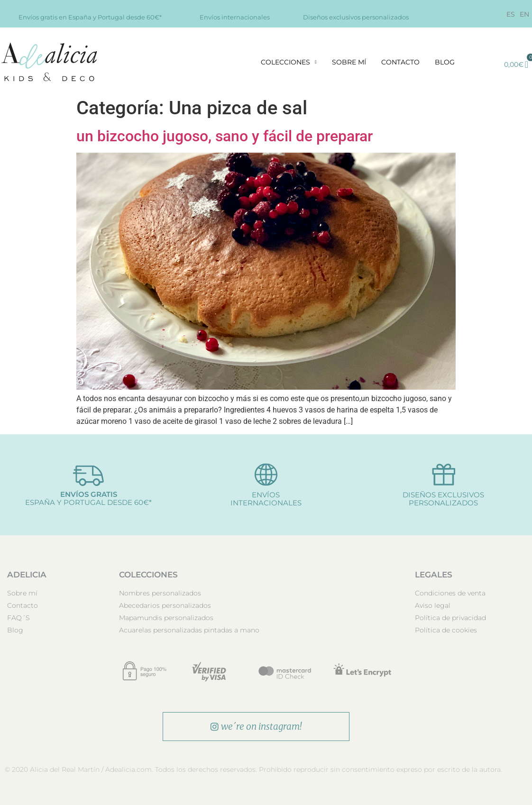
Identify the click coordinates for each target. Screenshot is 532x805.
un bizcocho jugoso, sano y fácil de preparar (225, 136)
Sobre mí (349, 62)
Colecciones (289, 62)
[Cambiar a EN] (524, 14)
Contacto (400, 62)
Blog (445, 62)
